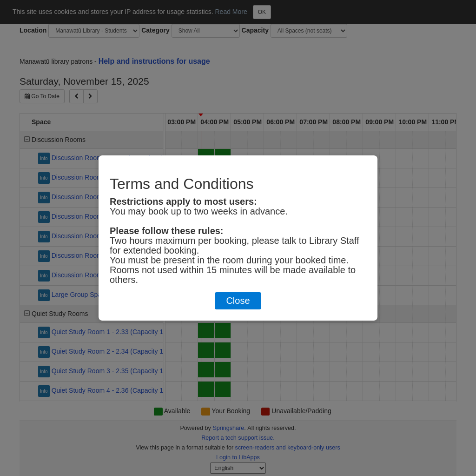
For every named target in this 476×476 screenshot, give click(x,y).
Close (238, 301)
